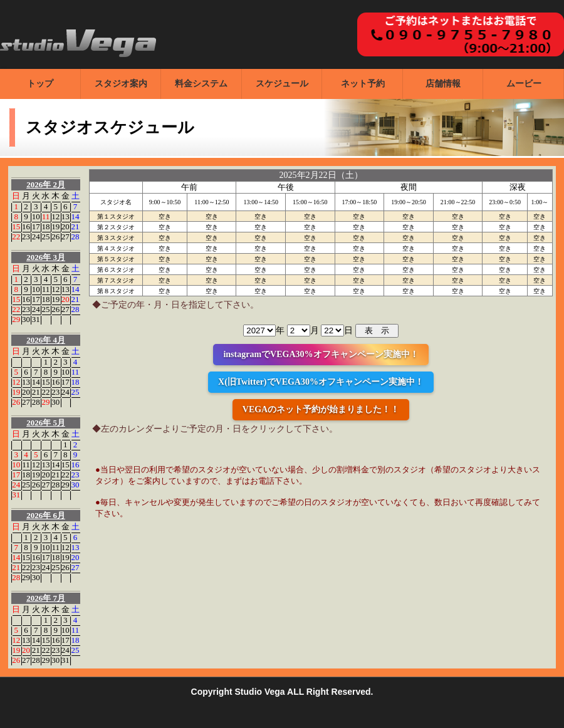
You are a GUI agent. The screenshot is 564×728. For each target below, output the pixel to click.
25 (45, 237)
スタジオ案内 (121, 84)
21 (76, 226)
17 (36, 226)
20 (65, 226)
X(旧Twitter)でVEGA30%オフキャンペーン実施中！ (321, 382)
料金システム (201, 84)
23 (26, 237)
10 (36, 216)
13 (65, 216)
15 (16, 226)
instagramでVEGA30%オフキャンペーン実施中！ (321, 354)
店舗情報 (443, 84)
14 (76, 216)
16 (26, 226)
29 (16, 319)
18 (45, 226)
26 (55, 237)
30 (26, 319)
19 (55, 226)
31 (36, 319)
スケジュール (282, 84)
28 (76, 237)
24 (36, 237)
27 (65, 237)
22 (16, 237)
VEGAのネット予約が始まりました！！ (321, 409)
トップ (40, 84)
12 (55, 216)
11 (46, 216)
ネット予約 (363, 84)
